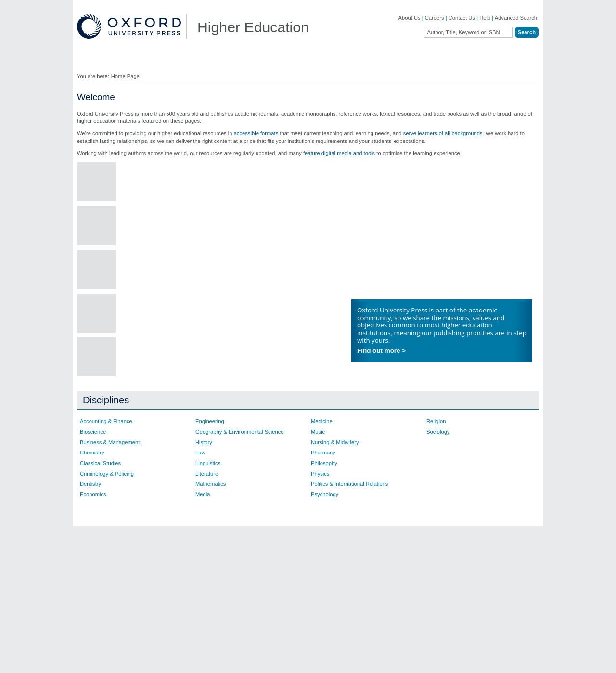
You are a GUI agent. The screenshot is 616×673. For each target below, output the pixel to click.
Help (485, 18)
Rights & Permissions (384, 587)
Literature (207, 474)
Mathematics (211, 484)
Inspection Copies (286, 587)
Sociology (438, 432)
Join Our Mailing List (289, 551)
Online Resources (380, 575)
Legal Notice (434, 660)
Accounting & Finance (106, 421)
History (204, 442)
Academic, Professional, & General (119, 575)
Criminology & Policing (107, 474)
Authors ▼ (403, 62)
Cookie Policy (398, 660)
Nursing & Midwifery (335, 442)
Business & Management (110, 442)
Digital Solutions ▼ (341, 62)
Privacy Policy (361, 660)
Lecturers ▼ (224, 62)
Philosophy (324, 463)
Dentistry (90, 484)
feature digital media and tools (339, 153)
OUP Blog (100, 560)
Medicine (322, 421)
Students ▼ (278, 62)
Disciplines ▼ (107, 62)
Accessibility (468, 660)
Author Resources (380, 540)
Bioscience (93, 432)
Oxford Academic (462, 62)
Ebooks (367, 551)
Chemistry (92, 453)
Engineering (210, 421)
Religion (436, 421)
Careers (435, 18)
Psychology (325, 494)
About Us (410, 18)
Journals (98, 589)
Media (203, 494)
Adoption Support (192, 593)
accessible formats (256, 133)
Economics (93, 494)
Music (318, 432)
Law (200, 453)
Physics (320, 474)
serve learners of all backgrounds (443, 133)
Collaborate (192, 190)
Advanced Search (516, 18)
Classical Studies (100, 463)
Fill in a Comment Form (293, 575)
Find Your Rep (166, 62)
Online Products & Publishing (122, 599)
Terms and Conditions (513, 660)
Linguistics (208, 463)
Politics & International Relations (349, 484)
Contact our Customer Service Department (207, 577)
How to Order (375, 563)
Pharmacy (323, 453)
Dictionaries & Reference (117, 609)
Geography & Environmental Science (239, 432)
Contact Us (462, 18)
